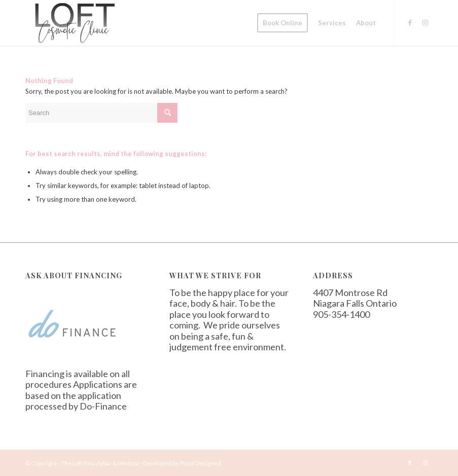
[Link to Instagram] (425, 22)
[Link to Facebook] (410, 22)
